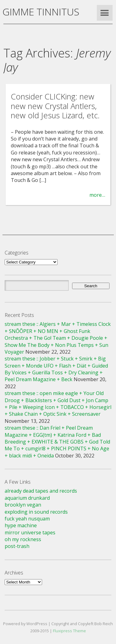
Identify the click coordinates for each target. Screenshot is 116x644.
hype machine (21, 525)
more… (97, 195)
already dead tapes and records (41, 491)
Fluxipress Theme (69, 631)
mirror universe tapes (30, 532)
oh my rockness (23, 539)
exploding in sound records (36, 512)
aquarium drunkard (27, 498)
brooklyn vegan (23, 505)
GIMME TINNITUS (41, 12)
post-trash (17, 546)
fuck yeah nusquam (27, 519)
